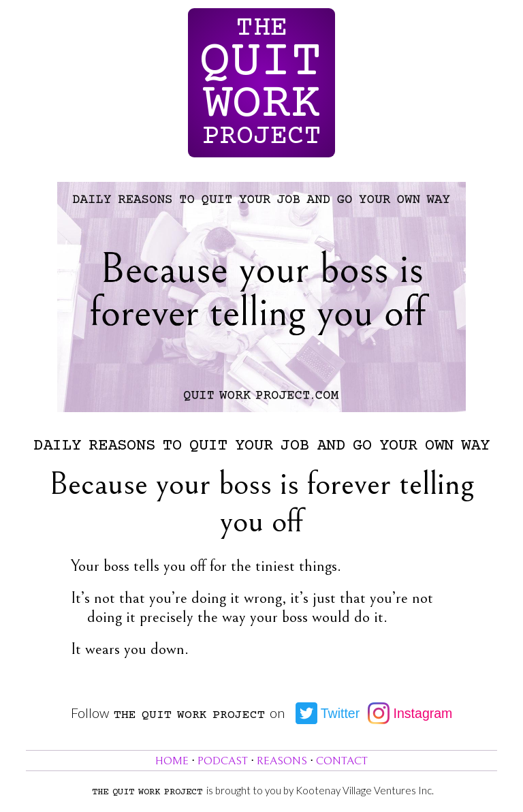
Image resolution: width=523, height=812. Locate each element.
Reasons (282, 761)
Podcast (223, 761)
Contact (342, 761)
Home (172, 761)
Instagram (410, 713)
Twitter (328, 713)
